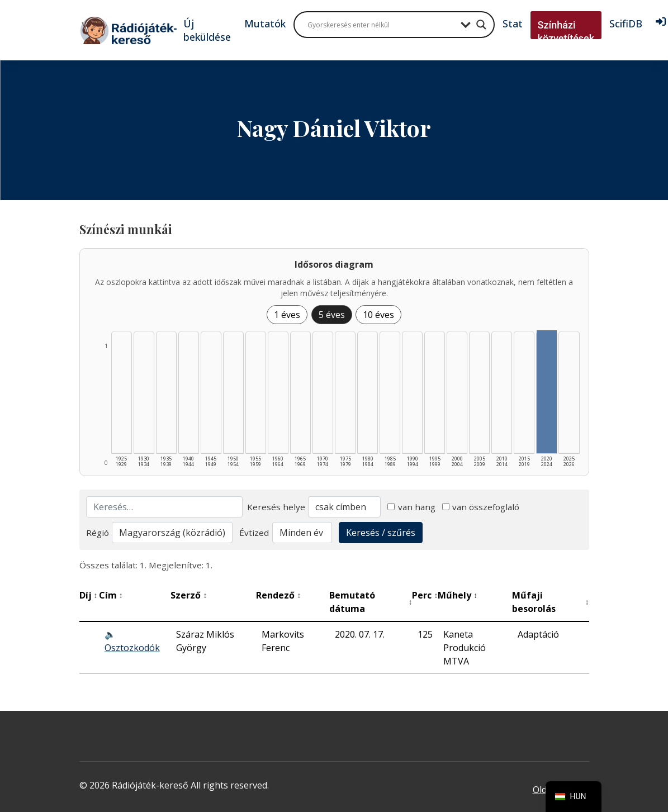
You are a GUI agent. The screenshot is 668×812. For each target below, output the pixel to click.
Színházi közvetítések (566, 32)
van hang (411, 507)
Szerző (189, 595)
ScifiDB (626, 23)
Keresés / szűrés (381, 533)
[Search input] (381, 25)
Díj (89, 595)
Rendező (278, 595)
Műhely (458, 595)
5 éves (332, 315)
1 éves (287, 315)
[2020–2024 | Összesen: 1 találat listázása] (546, 392)
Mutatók (265, 23)
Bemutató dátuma (371, 602)
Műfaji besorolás (550, 602)
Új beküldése (207, 30)
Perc (425, 595)
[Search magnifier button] (481, 25)
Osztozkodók (132, 648)
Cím (111, 595)
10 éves (378, 315)
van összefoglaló (481, 507)
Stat (513, 23)
